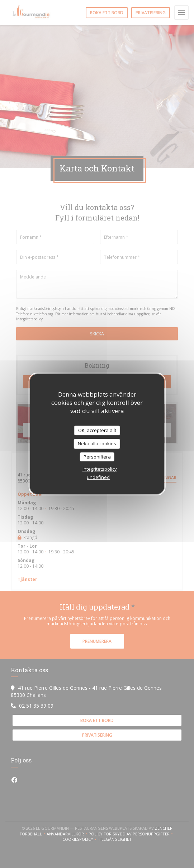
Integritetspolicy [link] (100, 469)
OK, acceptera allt (97, 430)
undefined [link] (98, 477)
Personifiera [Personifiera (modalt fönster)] (97, 457)
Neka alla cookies (97, 443)
